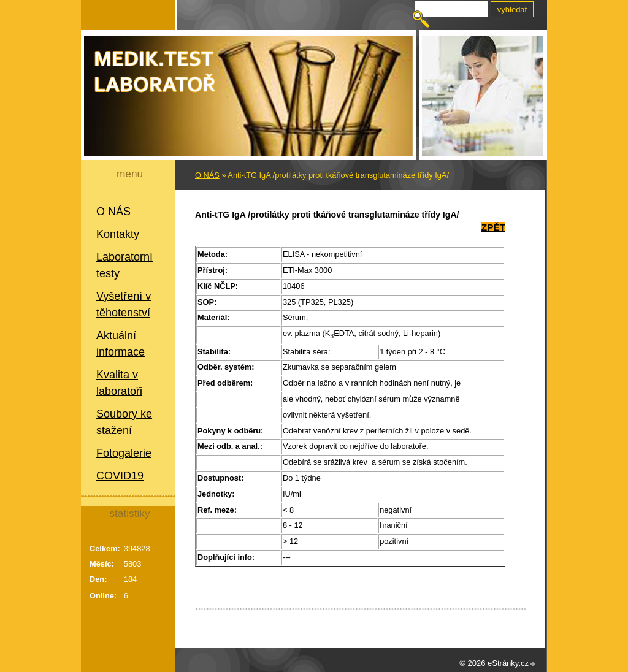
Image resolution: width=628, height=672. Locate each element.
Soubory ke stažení (124, 422)
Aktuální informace (121, 344)
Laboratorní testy (124, 265)
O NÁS (113, 212)
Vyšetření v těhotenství (124, 304)
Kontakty (118, 234)
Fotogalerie (124, 453)
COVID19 (120, 476)
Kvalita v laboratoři (119, 383)
